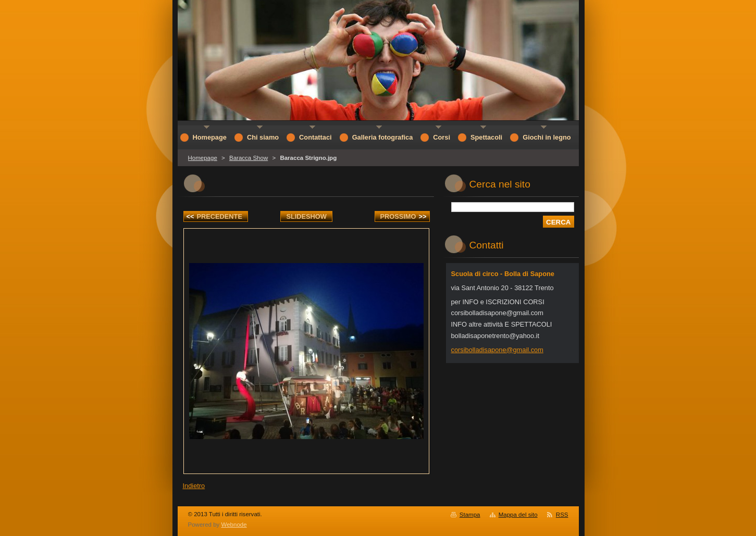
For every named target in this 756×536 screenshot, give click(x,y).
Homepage (203, 158)
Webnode (234, 525)
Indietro (194, 486)
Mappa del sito (518, 515)
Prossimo (404, 216)
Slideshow (306, 216)
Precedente (214, 216)
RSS (562, 515)
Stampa (470, 515)
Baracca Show (249, 158)
